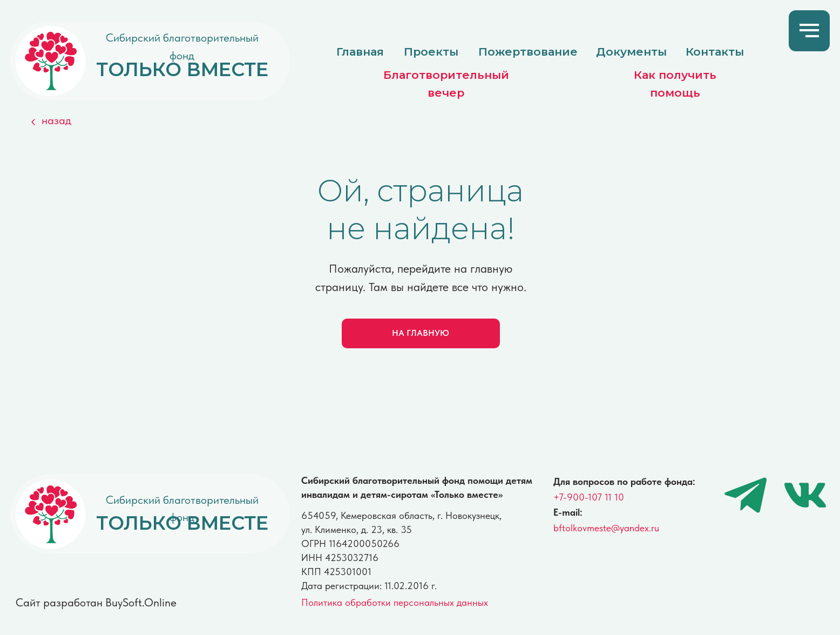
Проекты (431, 52)
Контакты (715, 52)
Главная (360, 52)
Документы (631, 52)
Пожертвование (528, 52)
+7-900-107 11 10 (589, 497)
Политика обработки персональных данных (395, 603)
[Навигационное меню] (809, 31)
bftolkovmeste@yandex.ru (606, 528)
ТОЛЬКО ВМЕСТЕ (182, 69)
